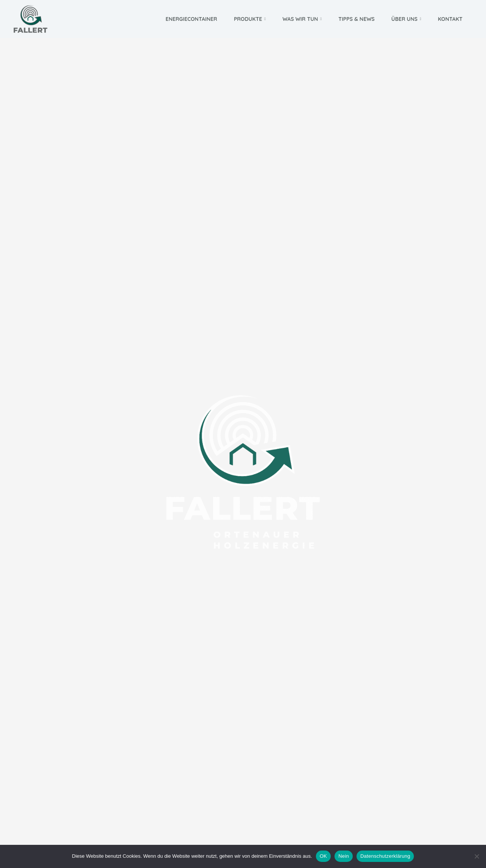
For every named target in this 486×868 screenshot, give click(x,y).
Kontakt (450, 19)
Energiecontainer (191, 19)
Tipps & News (356, 19)
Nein (344, 856)
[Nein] (477, 856)
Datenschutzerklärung (385, 856)
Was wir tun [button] (302, 19)
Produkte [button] (250, 19)
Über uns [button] (406, 19)
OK (323, 856)
